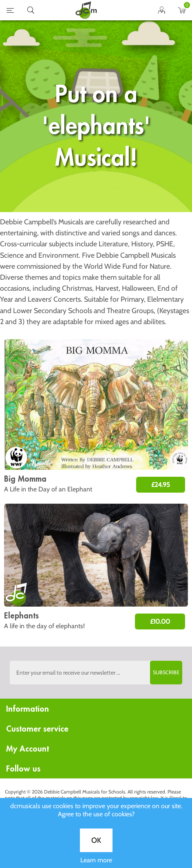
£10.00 (160, 621)
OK (96, 268)
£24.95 (161, 485)
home (86, 10)
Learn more (96, 288)
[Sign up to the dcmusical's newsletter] (96, 673)
